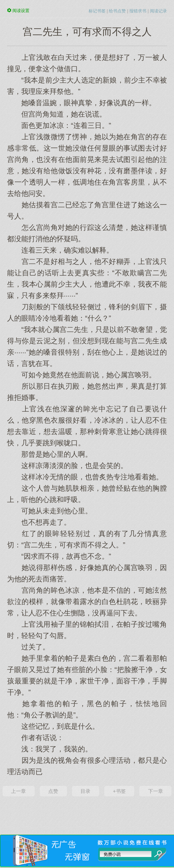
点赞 (53, 791)
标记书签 (97, 11)
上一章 (18, 791)
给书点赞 (117, 11)
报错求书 (138, 11)
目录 (85, 791)
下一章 (156, 791)
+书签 (119, 791)
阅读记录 (158, 11)
